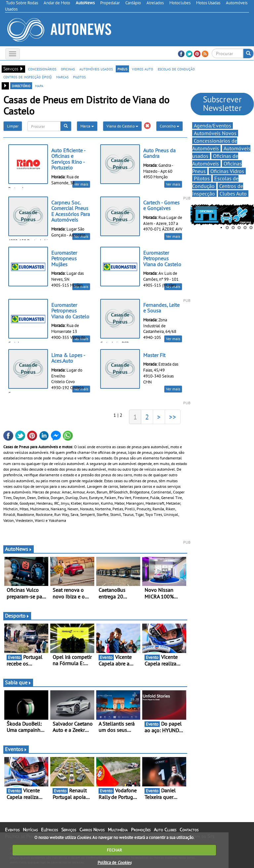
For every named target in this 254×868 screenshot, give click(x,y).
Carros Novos (92, 830)
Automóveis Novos (215, 133)
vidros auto (143, 69)
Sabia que (18, 682)
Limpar (13, 126)
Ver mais (81, 184)
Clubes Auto (233, 194)
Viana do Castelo (122, 126)
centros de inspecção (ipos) (27, 77)
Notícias (30, 830)
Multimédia (118, 830)
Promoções (141, 830)
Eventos (16, 749)
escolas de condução (176, 69)
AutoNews (19, 549)
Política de (114, 863)
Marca (87, 126)
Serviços (69, 830)
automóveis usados (96, 69)
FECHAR (114, 850)
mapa (39, 86)
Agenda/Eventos (212, 126)
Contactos (189, 830)
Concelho (169, 126)
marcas (62, 77)
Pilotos (202, 178)
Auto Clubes (165, 830)
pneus (122, 69)
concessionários (42, 69)
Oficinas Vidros (227, 171)
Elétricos (49, 830)
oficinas (68, 69)
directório (21, 86)
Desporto (17, 616)
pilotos (79, 77)
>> (173, 417)
